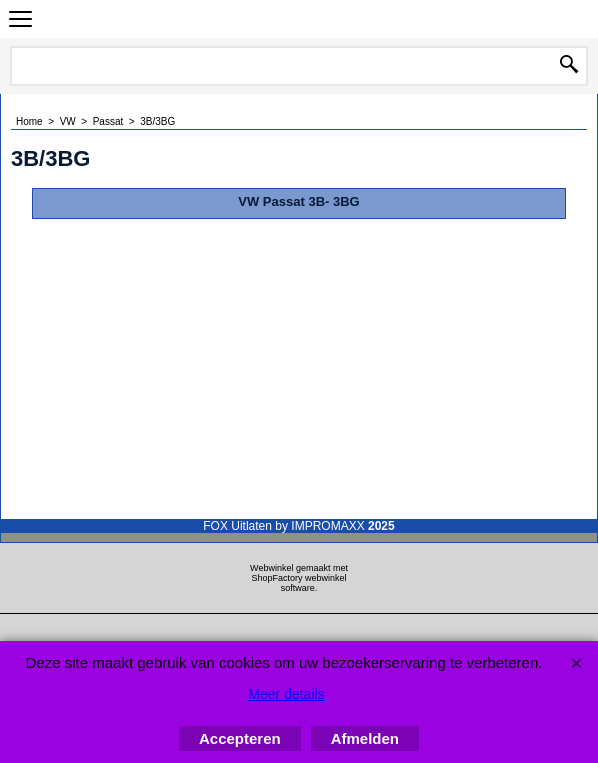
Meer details (286, 694)
